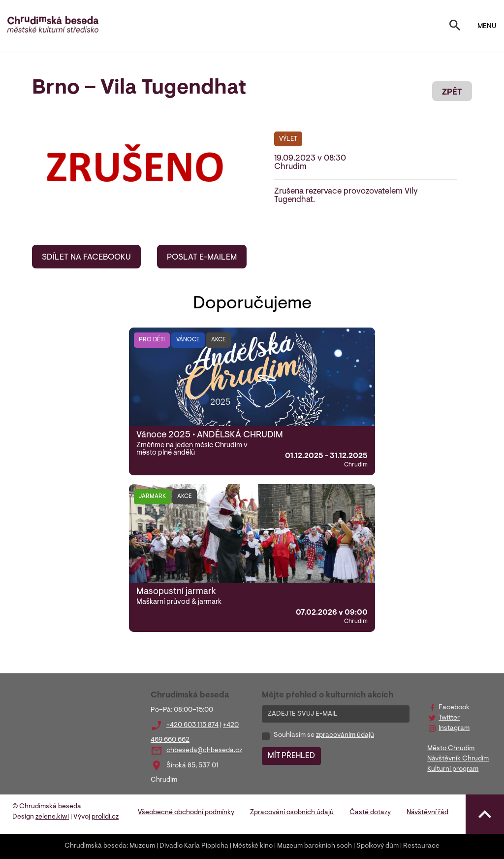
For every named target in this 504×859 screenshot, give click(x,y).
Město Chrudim (451, 749)
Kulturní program (453, 769)
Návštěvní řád (427, 813)
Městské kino (253, 846)
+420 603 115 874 (192, 726)
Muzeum (142, 846)
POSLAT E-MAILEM (202, 258)
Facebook (454, 708)
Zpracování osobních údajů (292, 813)
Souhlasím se (324, 735)
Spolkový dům (378, 846)
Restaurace (421, 846)
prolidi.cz (105, 817)
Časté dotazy (370, 813)
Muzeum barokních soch (315, 846)
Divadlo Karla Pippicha (194, 846)
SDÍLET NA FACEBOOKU (86, 258)
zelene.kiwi (52, 817)
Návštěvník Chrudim (458, 759)
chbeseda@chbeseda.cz (204, 751)
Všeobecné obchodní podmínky (186, 813)
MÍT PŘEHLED (291, 756)
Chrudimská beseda (95, 846)
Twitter (449, 718)
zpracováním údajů (345, 735)
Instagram (454, 728)
